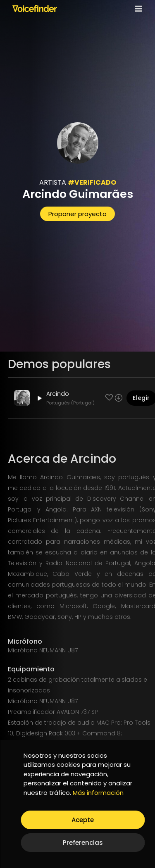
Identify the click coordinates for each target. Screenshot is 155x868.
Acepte (83, 820)
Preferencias (83, 843)
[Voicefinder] (35, 8)
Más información (98, 793)
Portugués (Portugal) (70, 403)
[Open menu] (137, 8)
